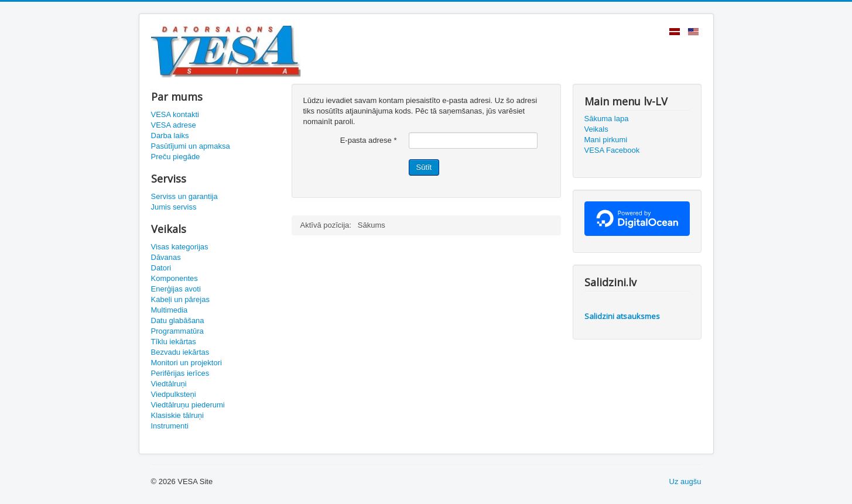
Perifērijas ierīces (180, 373)
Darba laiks (170, 136)
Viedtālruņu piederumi (188, 405)
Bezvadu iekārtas (180, 352)
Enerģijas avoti (176, 289)
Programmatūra (177, 331)
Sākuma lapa (607, 119)
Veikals (596, 129)
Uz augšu (685, 481)
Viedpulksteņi (174, 394)
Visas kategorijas (180, 247)
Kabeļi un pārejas (180, 299)
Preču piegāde (176, 157)
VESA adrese (174, 125)
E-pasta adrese (369, 140)
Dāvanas (166, 257)
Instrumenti (170, 426)
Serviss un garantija (184, 196)
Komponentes (174, 278)
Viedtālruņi (169, 384)
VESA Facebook (612, 150)
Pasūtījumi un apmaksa (191, 146)
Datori (161, 268)
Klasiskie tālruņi (177, 415)
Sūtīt (424, 167)
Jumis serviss (174, 207)
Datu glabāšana (178, 320)
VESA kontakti (175, 114)
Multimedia (170, 310)
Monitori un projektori (187, 363)
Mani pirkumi (606, 140)
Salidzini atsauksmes (622, 316)
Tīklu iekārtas (174, 342)
